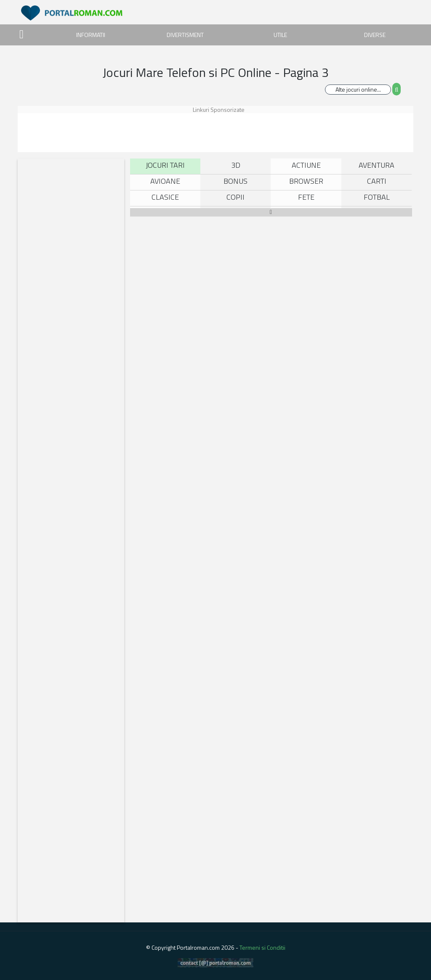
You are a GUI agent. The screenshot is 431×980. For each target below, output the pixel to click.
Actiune (306, 165)
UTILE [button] (280, 35)
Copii (235, 197)
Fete (306, 197)
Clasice (165, 197)
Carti (377, 181)
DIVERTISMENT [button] (185, 35)
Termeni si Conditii (262, 947)
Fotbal (377, 197)
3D (236, 165)
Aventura (376, 165)
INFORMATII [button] (91, 35)
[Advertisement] (225, 132)
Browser (306, 181)
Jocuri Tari (165, 165)
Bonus (235, 181)
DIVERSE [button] (375, 35)
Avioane (165, 181)
